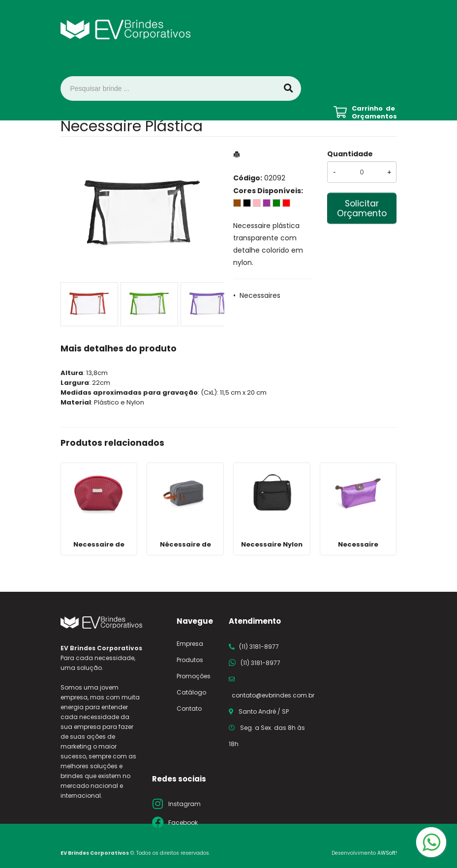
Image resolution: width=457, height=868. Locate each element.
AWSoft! (387, 853)
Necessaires (260, 295)
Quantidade (350, 154)
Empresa (190, 644)
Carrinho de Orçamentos (374, 113)
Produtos (190, 660)
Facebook (183, 823)
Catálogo (191, 692)
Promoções (194, 676)
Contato (189, 709)
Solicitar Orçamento (362, 208)
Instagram (184, 804)
